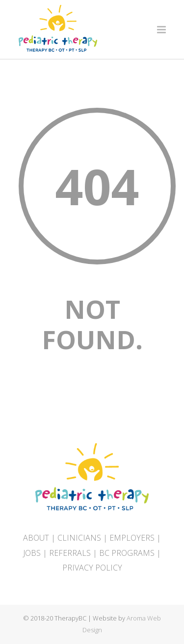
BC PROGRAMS (127, 553)
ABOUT (36, 538)
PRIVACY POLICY (92, 568)
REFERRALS (70, 553)
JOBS (32, 553)
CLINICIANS (79, 538)
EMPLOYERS (132, 538)
